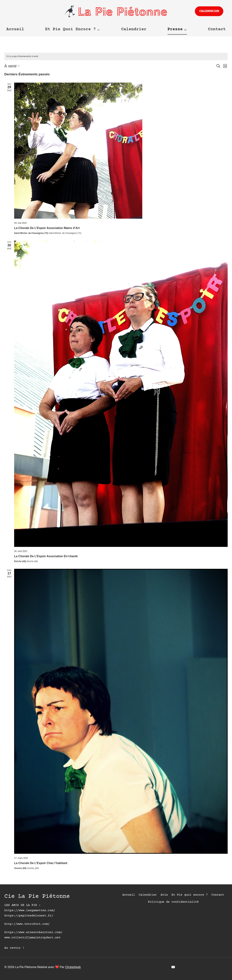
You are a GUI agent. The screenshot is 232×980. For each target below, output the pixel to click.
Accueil (15, 29)
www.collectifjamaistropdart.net (32, 938)
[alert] (116, 56)
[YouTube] (173, 967)
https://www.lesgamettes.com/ (30, 911)
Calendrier (209, 11)
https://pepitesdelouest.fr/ (29, 916)
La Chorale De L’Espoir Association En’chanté (46, 556)
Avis (164, 895)
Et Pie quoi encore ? (190, 895)
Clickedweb (73, 967)
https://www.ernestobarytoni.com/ (33, 932)
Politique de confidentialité (173, 902)
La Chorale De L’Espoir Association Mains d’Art (47, 228)
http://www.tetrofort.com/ (27, 924)
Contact (217, 29)
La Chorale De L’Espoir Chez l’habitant (41, 863)
